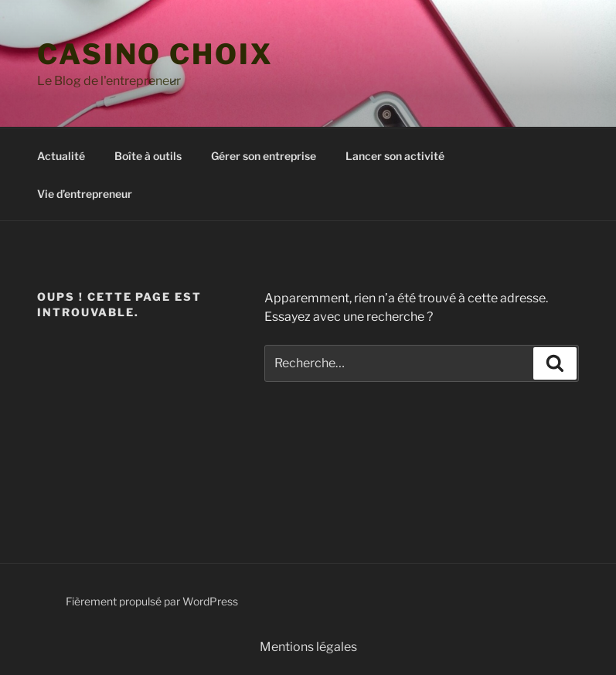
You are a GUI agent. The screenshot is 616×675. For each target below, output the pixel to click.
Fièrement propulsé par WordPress (152, 601)
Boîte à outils (148, 156)
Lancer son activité (395, 156)
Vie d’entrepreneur (85, 194)
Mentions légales (308, 647)
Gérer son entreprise (264, 156)
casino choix (155, 54)
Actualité (61, 156)
